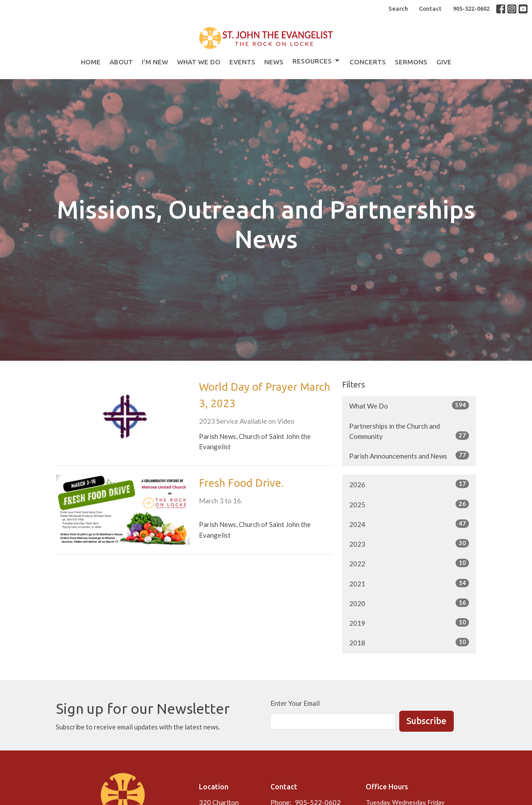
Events (242, 62)
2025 (409, 504)
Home (91, 62)
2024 (409, 524)
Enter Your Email (295, 703)
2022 (409, 563)
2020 (409, 603)
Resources (317, 61)
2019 (409, 623)
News (274, 62)
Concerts (368, 62)
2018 (409, 642)
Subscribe (426, 721)
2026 (409, 484)
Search (398, 8)
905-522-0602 (471, 8)
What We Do (199, 62)
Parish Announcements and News (409, 455)
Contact (430, 8)
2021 (409, 583)
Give (444, 62)
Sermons (411, 62)
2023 (409, 544)
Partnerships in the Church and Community (409, 431)
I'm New (155, 62)
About (121, 62)
